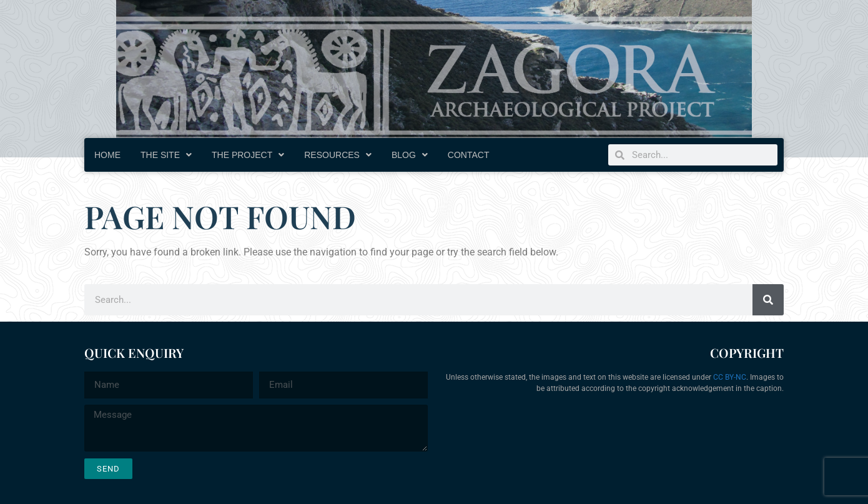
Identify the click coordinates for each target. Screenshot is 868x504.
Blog (410, 155)
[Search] (768, 300)
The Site (166, 155)
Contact (469, 155)
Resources (338, 155)
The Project (248, 155)
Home (107, 155)
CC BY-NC (730, 377)
